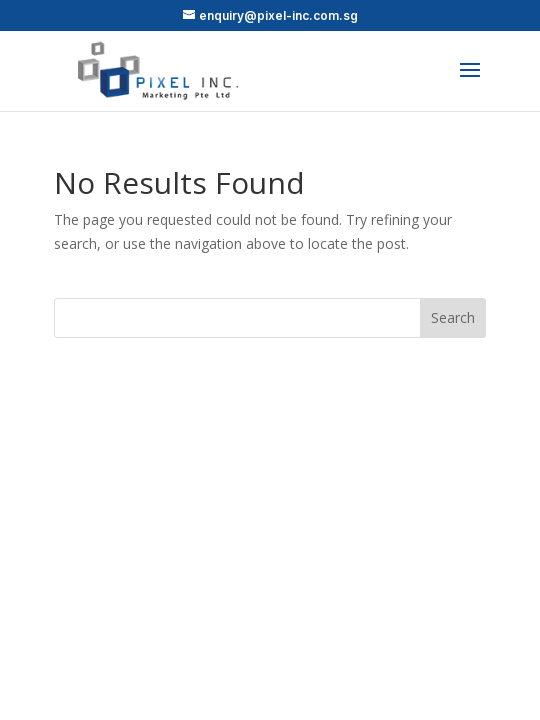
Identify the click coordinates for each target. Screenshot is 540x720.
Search (453, 317)
